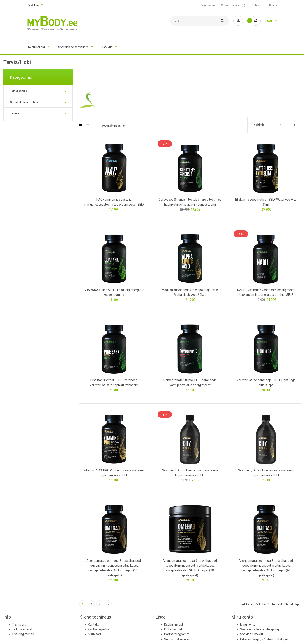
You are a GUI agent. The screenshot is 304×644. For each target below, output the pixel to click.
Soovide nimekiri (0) (233, 5)
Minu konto (208, 5)
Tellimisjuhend (22, 629)
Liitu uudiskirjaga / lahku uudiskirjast (265, 639)
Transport (19, 624)
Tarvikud (15, 113)
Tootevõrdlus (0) (113, 126)
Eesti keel (33, 5)
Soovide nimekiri (251, 634)
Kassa (273, 5)
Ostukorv (257, 5)
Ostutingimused (23, 634)
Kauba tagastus (99, 629)
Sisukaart (95, 634)
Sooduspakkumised (178, 639)
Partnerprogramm (177, 634)
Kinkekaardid (173, 629)
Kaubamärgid (173, 624)
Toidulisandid (19, 91)
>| (108, 604)
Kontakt (93, 624)
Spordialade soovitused (25, 102)
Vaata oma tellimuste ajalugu (260, 629)
